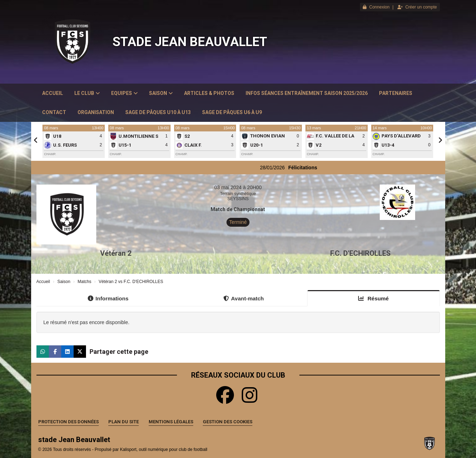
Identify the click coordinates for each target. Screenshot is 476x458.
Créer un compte (417, 7)
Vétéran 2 (116, 253)
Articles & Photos (209, 93)
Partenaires (396, 93)
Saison (161, 93)
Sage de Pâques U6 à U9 (232, 112)
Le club (87, 93)
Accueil (53, 93)
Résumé (373, 298)
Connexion (376, 7)
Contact (54, 112)
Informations (108, 298)
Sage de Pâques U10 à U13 (158, 112)
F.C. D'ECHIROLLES (360, 253)
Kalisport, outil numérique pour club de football (164, 449)
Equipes (124, 93)
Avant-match (244, 298)
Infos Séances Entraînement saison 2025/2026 (307, 93)
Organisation (96, 112)
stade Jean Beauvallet (190, 42)
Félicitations (312, 168)
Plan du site (124, 422)
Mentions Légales (171, 422)
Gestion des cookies (228, 422)
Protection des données (68, 422)
